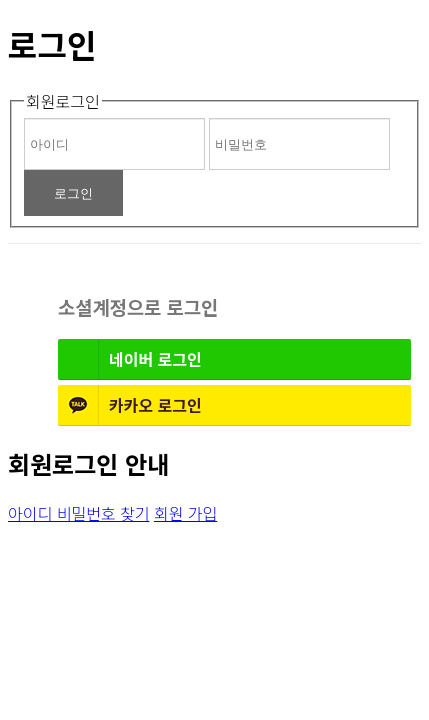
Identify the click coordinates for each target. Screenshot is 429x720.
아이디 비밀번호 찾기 (78, 513)
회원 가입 (185, 513)
